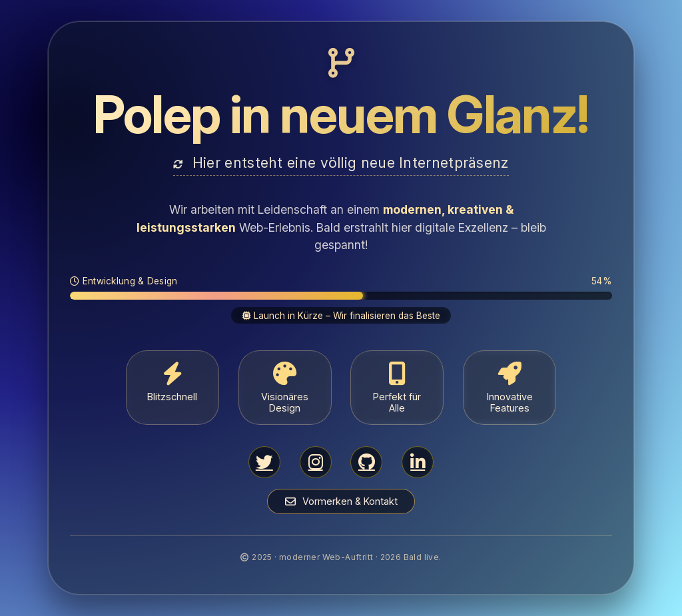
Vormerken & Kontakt (341, 501)
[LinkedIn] (418, 462)
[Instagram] (316, 462)
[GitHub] (366, 462)
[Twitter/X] (264, 462)
